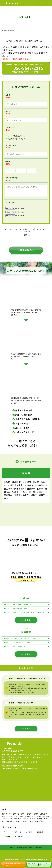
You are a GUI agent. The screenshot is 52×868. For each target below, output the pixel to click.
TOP (6, 834)
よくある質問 (20, 838)
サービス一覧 (17, 834)
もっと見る (26, 622)
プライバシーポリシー (12, 231)
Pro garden (12, 3)
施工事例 (29, 834)
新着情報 (40, 834)
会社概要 (7, 838)
